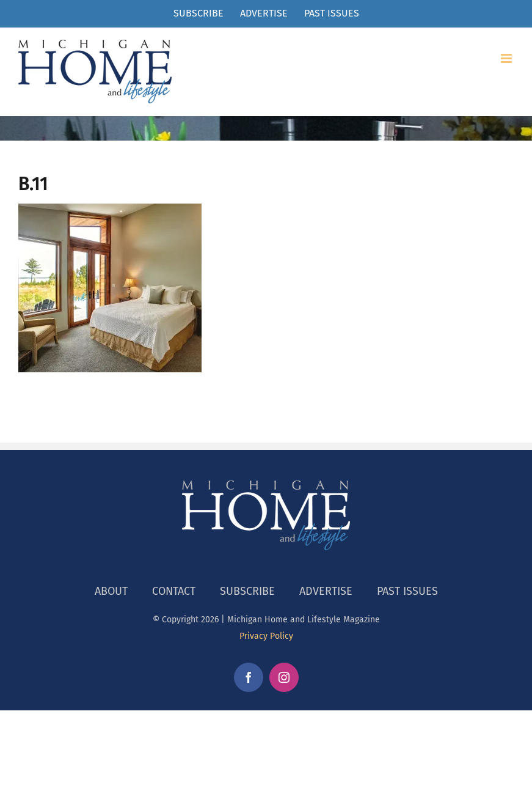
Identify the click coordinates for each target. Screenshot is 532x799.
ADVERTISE (326, 591)
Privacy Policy (266, 636)
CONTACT (174, 591)
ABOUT (111, 591)
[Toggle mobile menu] (507, 58)
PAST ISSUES (407, 591)
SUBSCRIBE (247, 591)
